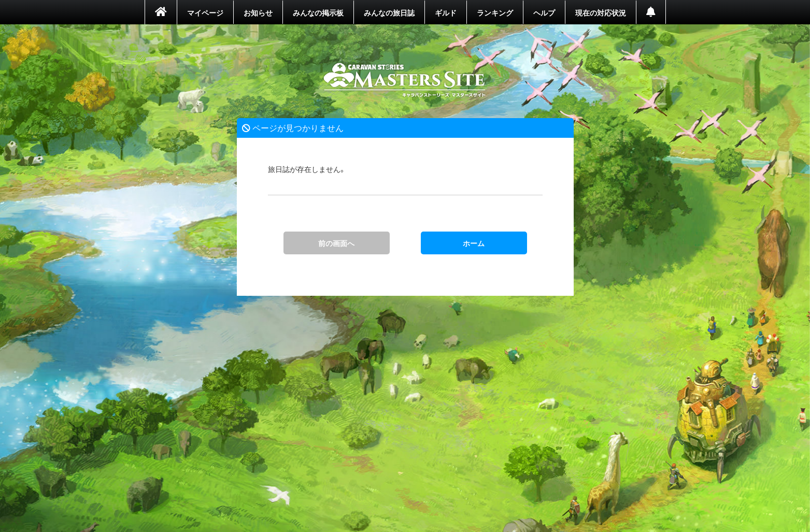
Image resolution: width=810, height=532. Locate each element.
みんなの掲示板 (318, 12)
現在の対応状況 (601, 12)
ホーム (405, 80)
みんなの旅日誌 (389, 12)
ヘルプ (544, 12)
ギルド (446, 12)
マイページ (205, 12)
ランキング (495, 12)
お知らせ (258, 12)
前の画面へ (336, 243)
